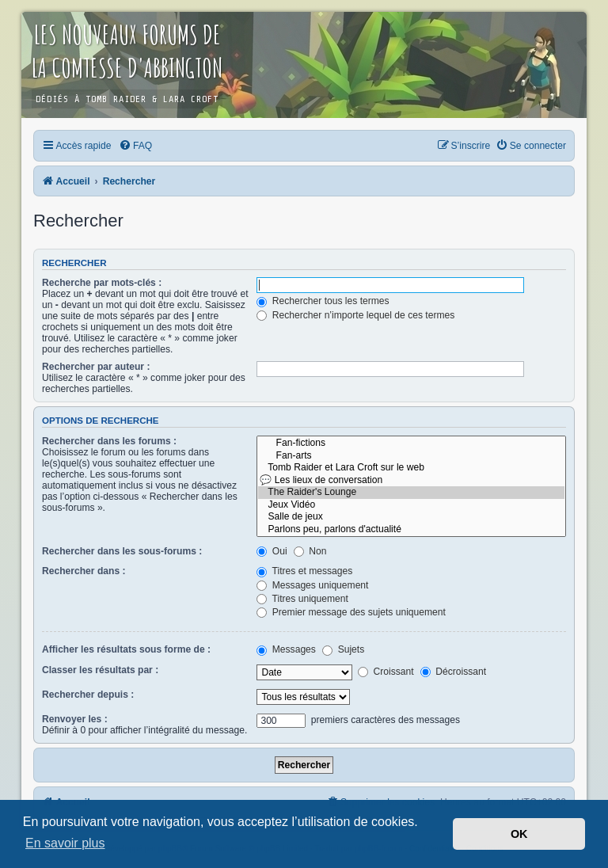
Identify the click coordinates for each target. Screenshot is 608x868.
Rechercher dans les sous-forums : (122, 551)
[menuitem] (135, 146)
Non (310, 551)
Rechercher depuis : (88, 695)
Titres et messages (304, 571)
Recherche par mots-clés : (102, 283)
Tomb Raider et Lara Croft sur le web (411, 468)
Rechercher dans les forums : (109, 441)
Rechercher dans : (84, 571)
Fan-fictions (411, 444)
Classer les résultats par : (100, 670)
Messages (286, 649)
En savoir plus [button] (65, 843)
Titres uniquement (302, 599)
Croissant (386, 672)
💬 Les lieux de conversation (411, 481)
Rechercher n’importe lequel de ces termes (355, 315)
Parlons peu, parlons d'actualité (411, 530)
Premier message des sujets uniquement (351, 612)
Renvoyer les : (75, 719)
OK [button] (519, 834)
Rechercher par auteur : (96, 367)
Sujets (343, 649)
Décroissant (453, 672)
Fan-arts (411, 456)
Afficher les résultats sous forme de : (126, 649)
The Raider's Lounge (411, 493)
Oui (272, 551)
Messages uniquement (312, 585)
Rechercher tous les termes (323, 301)
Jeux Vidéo (411, 505)
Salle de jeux (411, 517)
